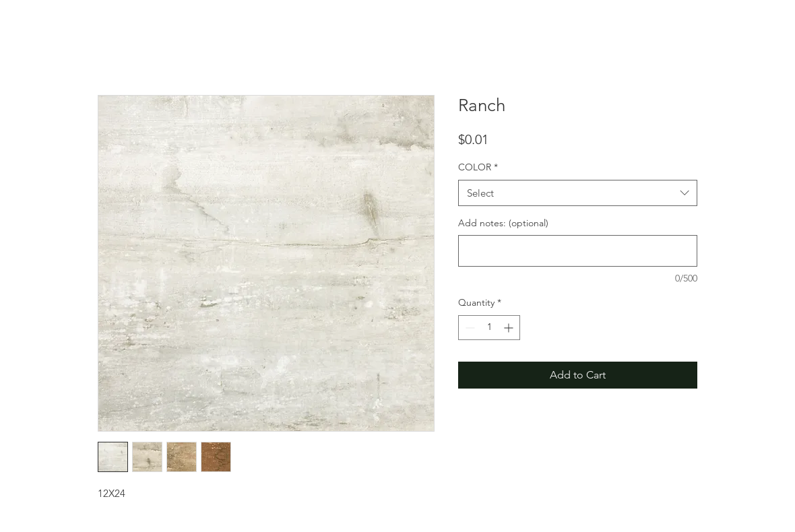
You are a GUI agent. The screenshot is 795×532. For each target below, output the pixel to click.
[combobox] (578, 193)
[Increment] (510, 328)
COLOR (478, 167)
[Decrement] (469, 328)
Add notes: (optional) (503, 223)
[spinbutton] (489, 328)
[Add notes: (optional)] (578, 251)
